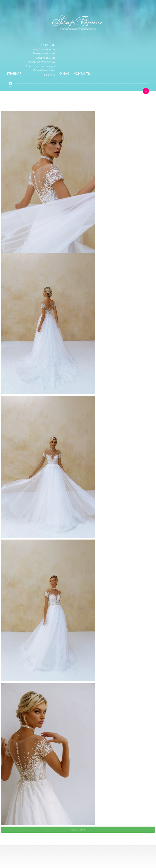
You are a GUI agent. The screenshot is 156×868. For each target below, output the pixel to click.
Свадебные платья (43, 49)
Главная (14, 73)
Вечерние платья (44, 53)
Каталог (48, 45)
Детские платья (45, 58)
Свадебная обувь (44, 70)
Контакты (82, 73)
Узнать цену (78, 829)
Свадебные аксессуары (40, 66)
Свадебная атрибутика (41, 62)
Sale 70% (49, 75)
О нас (64, 73)
